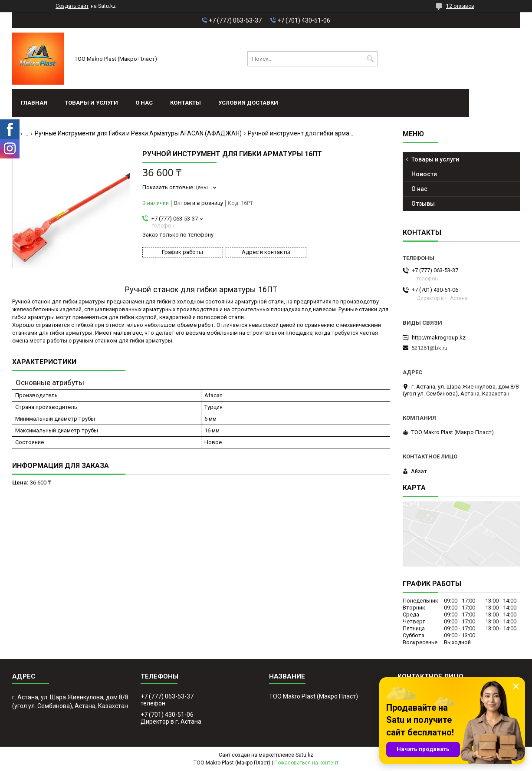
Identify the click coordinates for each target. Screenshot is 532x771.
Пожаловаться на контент (306, 763)
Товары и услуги (91, 103)
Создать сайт (72, 6)
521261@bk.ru (429, 348)
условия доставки (248, 103)
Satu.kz (304, 755)
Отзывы (423, 204)
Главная (34, 103)
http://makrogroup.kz (439, 338)
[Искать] (370, 59)
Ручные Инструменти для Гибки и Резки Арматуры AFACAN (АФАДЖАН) (138, 133)
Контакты (186, 103)
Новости (424, 174)
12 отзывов (460, 6)
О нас (144, 103)
